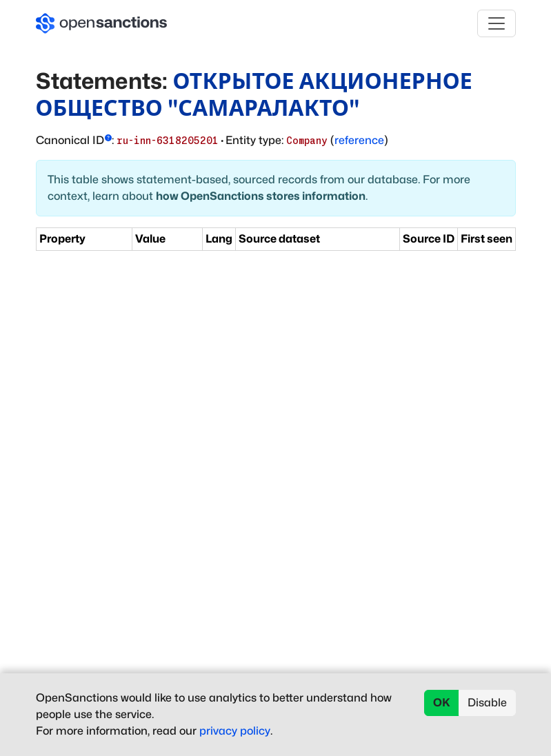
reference (359, 140)
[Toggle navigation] (497, 23)
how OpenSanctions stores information (261, 196)
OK (442, 703)
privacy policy (235, 731)
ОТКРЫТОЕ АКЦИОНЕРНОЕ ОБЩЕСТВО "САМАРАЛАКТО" (254, 94)
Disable (487, 703)
